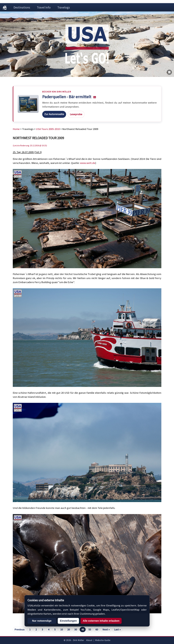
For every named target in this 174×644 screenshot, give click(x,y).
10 (62, 630)
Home (16, 129)
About (89, 640)
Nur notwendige (42, 621)
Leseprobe (76, 114)
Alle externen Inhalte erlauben (101, 621)
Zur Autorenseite (54, 114)
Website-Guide (103, 640)
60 (97, 630)
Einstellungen (68, 621)
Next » (106, 630)
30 (76, 630)
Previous (19, 630)
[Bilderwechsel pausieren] (169, 72)
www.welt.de (88, 163)
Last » (117, 630)
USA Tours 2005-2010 (48, 129)
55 (90, 630)
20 (69, 630)
